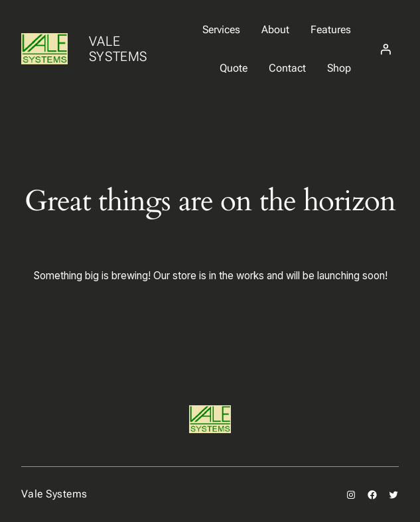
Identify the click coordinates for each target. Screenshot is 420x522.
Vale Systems (118, 49)
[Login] (385, 49)
